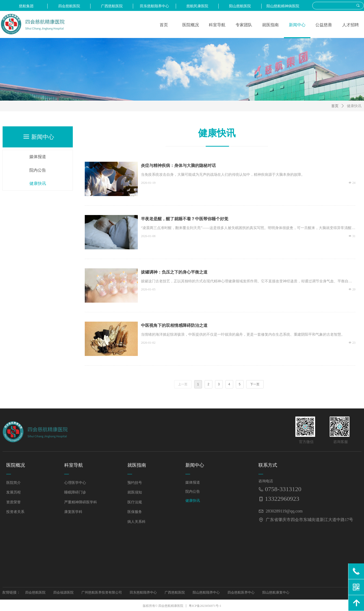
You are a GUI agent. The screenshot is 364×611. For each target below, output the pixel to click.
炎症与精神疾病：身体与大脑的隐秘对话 (178, 165)
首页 (335, 106)
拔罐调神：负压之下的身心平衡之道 (174, 272)
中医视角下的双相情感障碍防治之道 (174, 325)
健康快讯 (354, 106)
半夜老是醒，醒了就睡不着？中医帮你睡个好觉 (185, 219)
